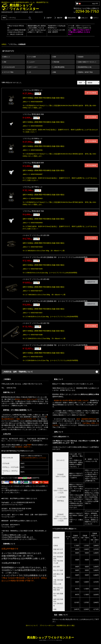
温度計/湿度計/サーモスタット (87, 62)
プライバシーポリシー (47, 625)
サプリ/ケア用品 (8, 72)
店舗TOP (47, 18)
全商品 (4, 44)
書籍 (55, 72)
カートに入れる (91, 93)
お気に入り (83, 18)
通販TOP (58, 18)
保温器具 (81, 57)
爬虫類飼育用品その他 (85, 67)
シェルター (32, 62)
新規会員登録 (70, 18)
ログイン (94, 18)
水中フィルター (33, 67)
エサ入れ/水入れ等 (9, 67)
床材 (5, 62)
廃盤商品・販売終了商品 (85, 72)
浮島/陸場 (56, 62)
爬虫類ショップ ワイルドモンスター (50, 637)
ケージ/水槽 (32, 57)
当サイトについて (32, 625)
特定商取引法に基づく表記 (66, 625)
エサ (30, 72)
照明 (55, 57)
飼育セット (7, 57)
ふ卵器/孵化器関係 (59, 67)
